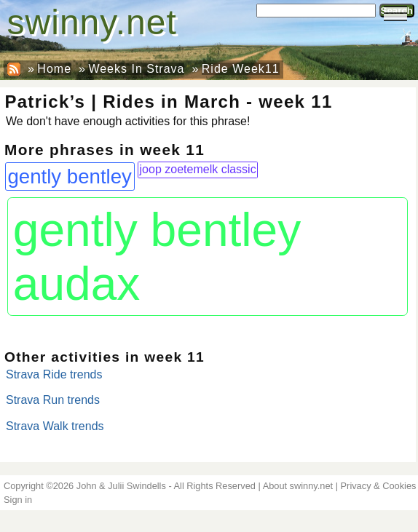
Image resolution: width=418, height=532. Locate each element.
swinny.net (92, 22)
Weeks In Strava (136, 69)
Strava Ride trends (54, 374)
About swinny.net (298, 486)
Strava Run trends (53, 400)
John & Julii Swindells (121, 486)
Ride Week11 (241, 69)
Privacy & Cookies (379, 486)
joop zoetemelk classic (198, 169)
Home (54, 69)
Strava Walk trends (55, 426)
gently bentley (70, 176)
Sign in (18, 500)
